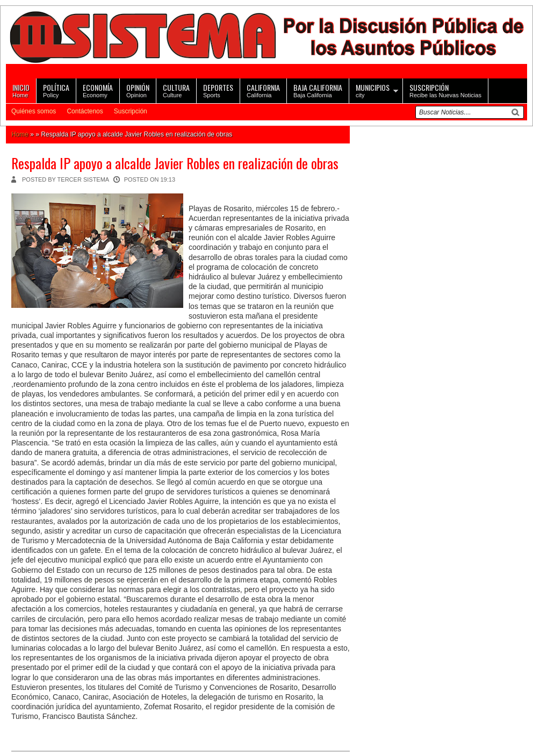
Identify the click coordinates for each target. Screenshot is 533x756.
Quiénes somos (34, 111)
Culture (176, 90)
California (263, 90)
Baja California (318, 90)
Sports (218, 90)
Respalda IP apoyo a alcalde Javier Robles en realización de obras (175, 163)
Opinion (138, 90)
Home (21, 90)
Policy (56, 90)
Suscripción (131, 111)
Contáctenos (85, 111)
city (373, 90)
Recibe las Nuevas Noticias (445, 90)
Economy (98, 90)
